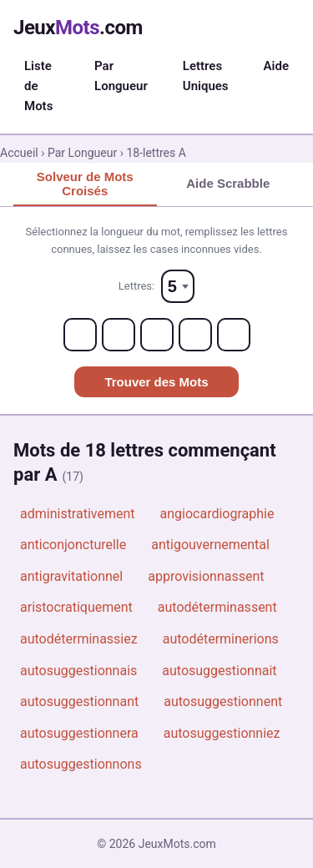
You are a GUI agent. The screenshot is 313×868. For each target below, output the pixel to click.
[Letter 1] (80, 335)
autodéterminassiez (79, 639)
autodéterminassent (217, 607)
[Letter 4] (195, 335)
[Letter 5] (234, 335)
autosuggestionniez (222, 733)
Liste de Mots (38, 86)
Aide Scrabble (228, 183)
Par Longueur (121, 76)
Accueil (19, 153)
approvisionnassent (206, 576)
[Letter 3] (157, 335)
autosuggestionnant (79, 701)
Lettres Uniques (206, 76)
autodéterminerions (221, 639)
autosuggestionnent (223, 701)
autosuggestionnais (78, 671)
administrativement (78, 514)
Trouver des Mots (156, 382)
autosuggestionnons (81, 764)
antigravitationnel (71, 576)
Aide (276, 66)
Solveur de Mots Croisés (85, 184)
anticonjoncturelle (73, 545)
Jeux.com (78, 28)
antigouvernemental (210, 545)
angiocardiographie (217, 514)
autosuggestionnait (219, 671)
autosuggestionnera (79, 733)
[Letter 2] (119, 335)
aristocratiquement (76, 607)
